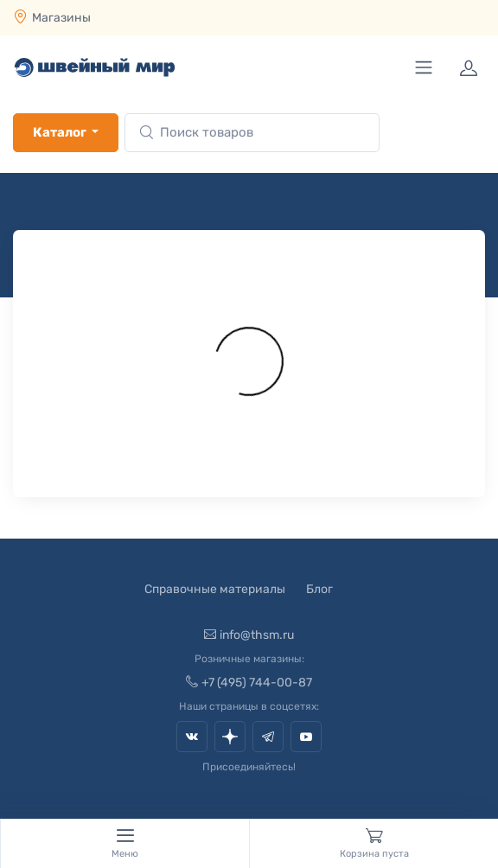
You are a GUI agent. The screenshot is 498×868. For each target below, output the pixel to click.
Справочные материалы (215, 589)
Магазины (61, 18)
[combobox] (252, 133)
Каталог (60, 132)
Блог (319, 589)
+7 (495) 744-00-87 (249, 683)
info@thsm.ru (249, 635)
